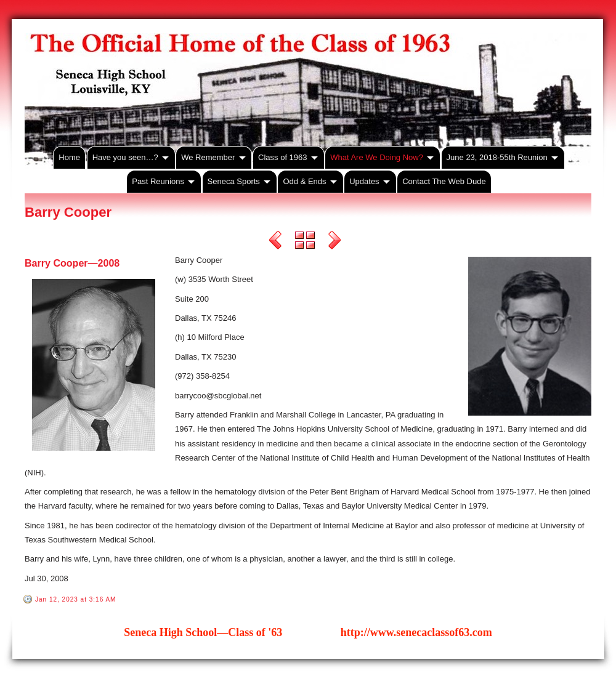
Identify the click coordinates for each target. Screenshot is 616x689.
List (305, 242)
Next (334, 242)
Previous (275, 242)
